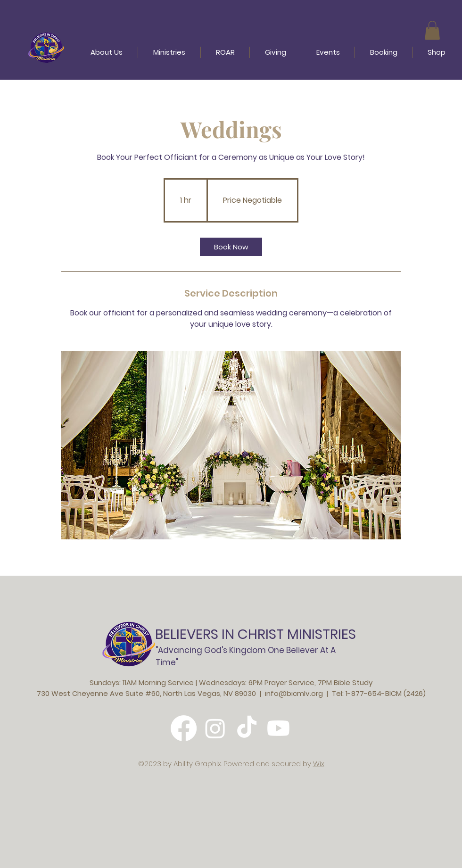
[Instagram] (215, 728)
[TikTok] (247, 728)
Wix (319, 764)
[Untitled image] (231, 445)
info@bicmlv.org (294, 693)
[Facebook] (184, 728)
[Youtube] (278, 728)
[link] (231, 247)
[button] (432, 30)
